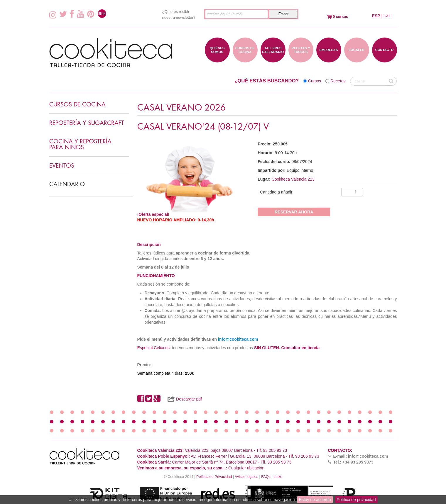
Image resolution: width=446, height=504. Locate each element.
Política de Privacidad (214, 477)
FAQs (266, 477)
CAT (387, 16)
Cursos (315, 81)
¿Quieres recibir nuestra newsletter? (179, 15)
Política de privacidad (356, 500)
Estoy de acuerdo (315, 500)
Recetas (338, 81)
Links (278, 477)
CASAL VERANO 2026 (181, 108)
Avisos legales (246, 477)
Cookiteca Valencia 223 (293, 179)
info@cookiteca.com (238, 339)
